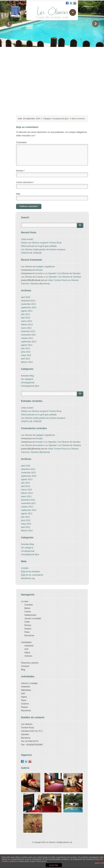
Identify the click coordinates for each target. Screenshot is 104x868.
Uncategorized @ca (60, 119)
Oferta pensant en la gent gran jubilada (39, 246)
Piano (27, 632)
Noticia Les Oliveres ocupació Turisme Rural (41, 243)
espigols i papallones (45, 267)
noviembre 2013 (28, 304)
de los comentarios (32, 575)
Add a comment (78, 119)
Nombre (20, 171)
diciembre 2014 (28, 301)
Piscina (28, 625)
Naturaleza (26, 690)
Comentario (21, 142)
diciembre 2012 (28, 331)
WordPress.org (28, 578)
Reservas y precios (30, 663)
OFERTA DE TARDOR (31, 253)
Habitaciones (30, 615)
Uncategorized (28, 383)
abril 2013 (26, 318)
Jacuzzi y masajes (33, 618)
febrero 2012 (27, 362)
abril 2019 (26, 297)
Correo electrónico (25, 182)
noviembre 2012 (28, 335)
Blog (23, 670)
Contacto (25, 666)
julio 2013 (25, 314)
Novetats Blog (27, 376)
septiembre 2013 (29, 308)
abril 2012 (26, 359)
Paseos (28, 629)
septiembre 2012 (29, 342)
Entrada (39, 270)
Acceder (25, 568)
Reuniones (29, 636)
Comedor (29, 605)
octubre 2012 (27, 338)
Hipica (27, 653)
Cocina (28, 612)
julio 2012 (25, 348)
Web (18, 194)
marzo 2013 (26, 321)
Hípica (24, 697)
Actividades (26, 642)
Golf (26, 649)
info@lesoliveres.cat (64, 842)
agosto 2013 (27, 311)
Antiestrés (29, 646)
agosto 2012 (27, 345)
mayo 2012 (26, 355)
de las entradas (30, 572)
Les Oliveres (27, 267)
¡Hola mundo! (27, 239)
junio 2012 (26, 352)
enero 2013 (26, 328)
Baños (27, 608)
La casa (25, 601)
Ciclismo (28, 656)
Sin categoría (27, 379)
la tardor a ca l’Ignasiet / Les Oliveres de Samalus (58, 273)
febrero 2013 (27, 325)
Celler (27, 622)
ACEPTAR (54, 865)
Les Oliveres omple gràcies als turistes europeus (43, 250)
